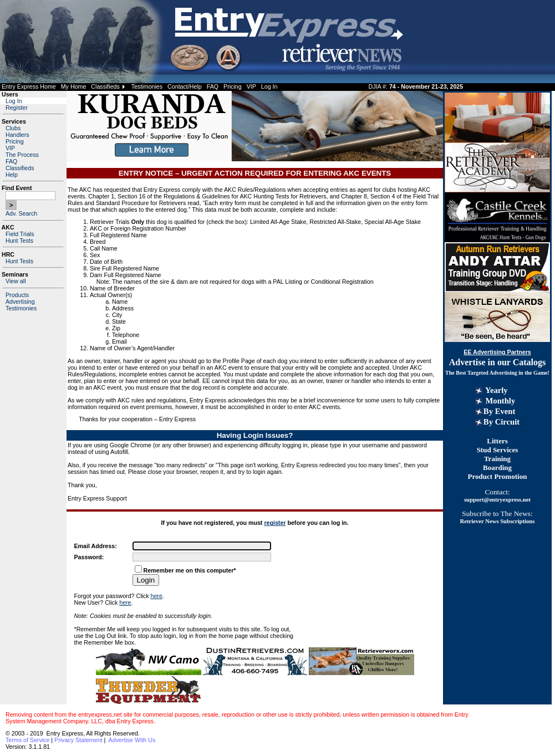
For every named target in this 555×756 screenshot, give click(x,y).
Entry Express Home (29, 86)
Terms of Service (27, 740)
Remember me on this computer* (190, 570)
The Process (22, 155)
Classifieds (105, 86)
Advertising (20, 302)
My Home (74, 86)
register (275, 523)
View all (16, 281)
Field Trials (20, 234)
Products (17, 295)
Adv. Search (21, 213)
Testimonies (147, 86)
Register (17, 108)
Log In (269, 86)
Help (12, 175)
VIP (251, 86)
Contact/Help (185, 86)
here (157, 596)
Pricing (233, 86)
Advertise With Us (132, 740)
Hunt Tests (19, 241)
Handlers (17, 135)
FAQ (213, 86)
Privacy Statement (78, 740)
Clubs (13, 128)
